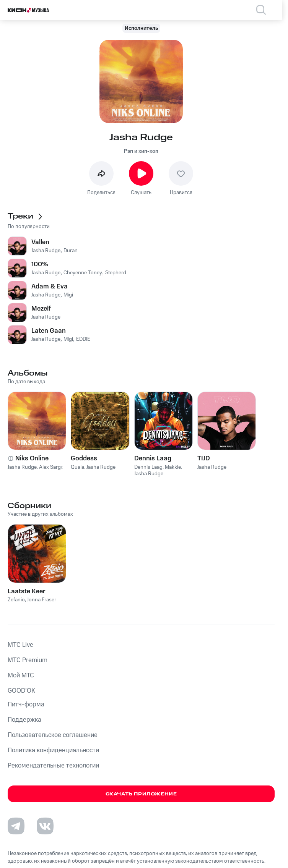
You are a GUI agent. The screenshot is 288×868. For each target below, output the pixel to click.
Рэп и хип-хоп (141, 151)
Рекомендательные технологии (53, 766)
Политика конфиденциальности (53, 750)
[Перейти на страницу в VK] (45, 826)
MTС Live (20, 645)
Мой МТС (21, 675)
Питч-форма (26, 704)
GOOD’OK (21, 691)
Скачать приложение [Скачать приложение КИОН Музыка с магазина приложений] (141, 794)
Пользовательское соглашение (53, 735)
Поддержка (24, 720)
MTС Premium (28, 660)
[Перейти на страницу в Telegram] (16, 826)
